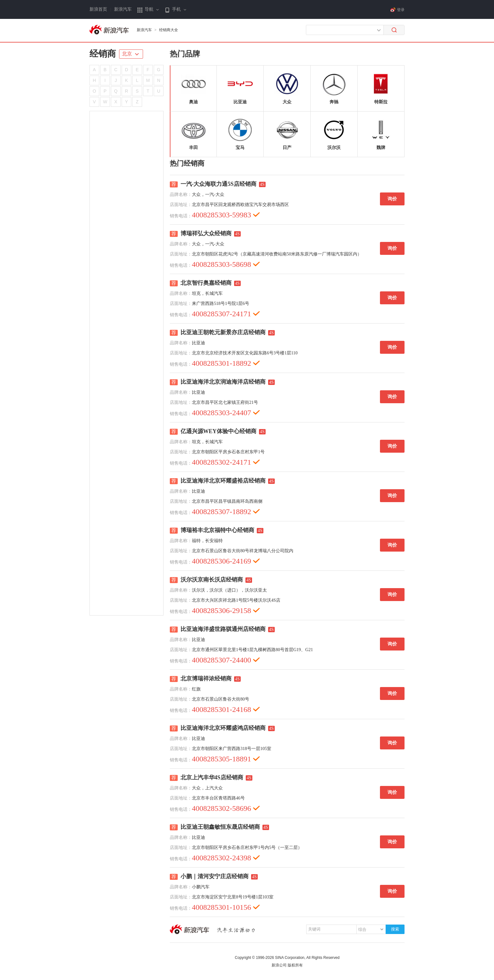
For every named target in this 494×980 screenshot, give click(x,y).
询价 (392, 199)
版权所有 (295, 965)
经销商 (103, 54)
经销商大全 (169, 30)
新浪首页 (98, 9)
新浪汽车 (123, 9)
